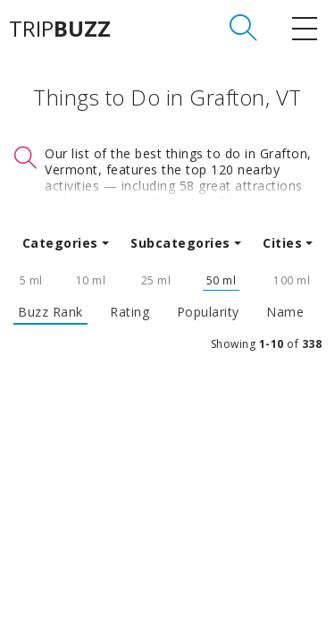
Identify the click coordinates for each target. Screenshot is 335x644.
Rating (130, 312)
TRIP (60, 29)
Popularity (208, 312)
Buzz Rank (50, 312)
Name (285, 312)
